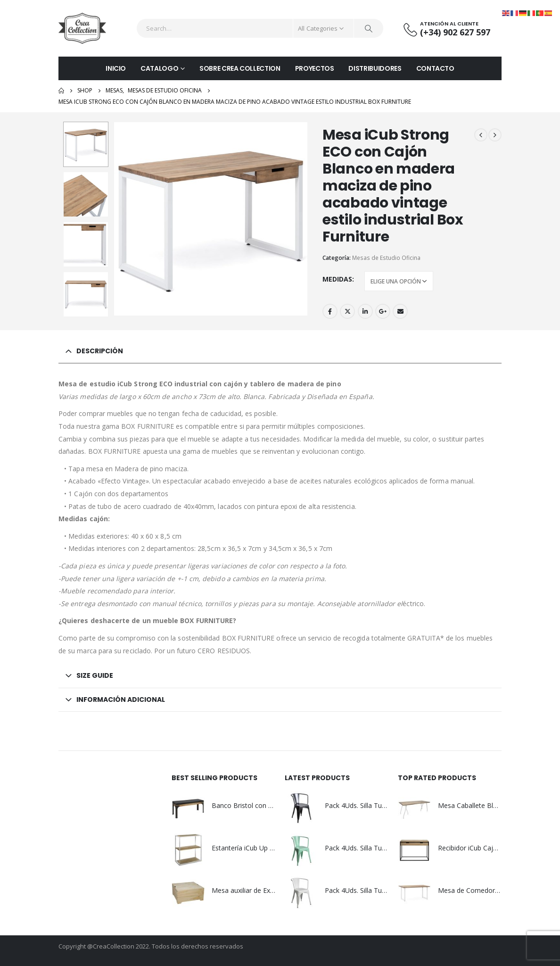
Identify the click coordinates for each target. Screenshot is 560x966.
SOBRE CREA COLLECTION (240, 68)
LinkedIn (365, 311)
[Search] (369, 28)
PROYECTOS (315, 68)
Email (400, 311)
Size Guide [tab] (95, 675)
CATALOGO (159, 68)
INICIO (116, 68)
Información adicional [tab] (121, 700)
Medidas (337, 279)
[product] (188, 808)
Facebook (330, 311)
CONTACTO (435, 68)
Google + (383, 311)
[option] (86, 144)
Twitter (347, 311)
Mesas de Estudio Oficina (386, 258)
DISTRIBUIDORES (375, 68)
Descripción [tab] (100, 351)
